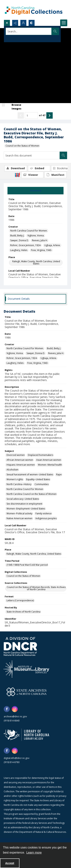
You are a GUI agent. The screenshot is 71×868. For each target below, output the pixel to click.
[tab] (35, 191)
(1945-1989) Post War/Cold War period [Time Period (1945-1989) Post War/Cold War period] (27, 565)
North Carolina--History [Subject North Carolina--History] (19, 484)
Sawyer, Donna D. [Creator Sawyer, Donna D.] (20, 240)
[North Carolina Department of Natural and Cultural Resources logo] (20, 646)
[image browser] (14, 107)
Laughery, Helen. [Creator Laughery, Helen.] (19, 250)
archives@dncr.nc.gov (15, 716)
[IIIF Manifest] (55, 175)
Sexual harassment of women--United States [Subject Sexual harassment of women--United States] (30, 474)
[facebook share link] (7, 709)
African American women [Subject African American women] (20, 460)
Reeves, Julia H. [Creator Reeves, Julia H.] (40, 240)
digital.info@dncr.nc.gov (17, 758)
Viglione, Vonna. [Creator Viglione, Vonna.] (36, 236)
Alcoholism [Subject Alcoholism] (12, 470)
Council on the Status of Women (22, 146)
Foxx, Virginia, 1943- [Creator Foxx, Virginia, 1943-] (41, 250)
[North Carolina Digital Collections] (34, 10)
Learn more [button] (34, 853)
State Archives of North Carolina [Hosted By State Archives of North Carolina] (23, 612)
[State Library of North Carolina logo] (26, 735)
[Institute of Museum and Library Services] (26, 669)
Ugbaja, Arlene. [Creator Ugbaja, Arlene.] (52, 245)
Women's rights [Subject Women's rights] (15, 479)
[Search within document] (63, 155)
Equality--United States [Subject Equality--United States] (38, 479)
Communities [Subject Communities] (42, 484)
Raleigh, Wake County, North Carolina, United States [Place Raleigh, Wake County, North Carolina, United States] (36, 262)
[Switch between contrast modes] (32, 23)
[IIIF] (17, 175)
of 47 (42, 115)
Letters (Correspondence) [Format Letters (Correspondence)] (20, 600)
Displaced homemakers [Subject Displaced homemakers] (40, 455)
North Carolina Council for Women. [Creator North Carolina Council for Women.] (29, 231)
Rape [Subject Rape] (59, 474)
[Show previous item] (21, 115)
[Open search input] (7, 23)
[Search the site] (29, 31)
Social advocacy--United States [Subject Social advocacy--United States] (23, 499)
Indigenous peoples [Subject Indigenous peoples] (46, 518)
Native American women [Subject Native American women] (19, 518)
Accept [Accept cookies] (10, 863)
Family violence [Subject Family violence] (44, 513)
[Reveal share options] (15, 23)
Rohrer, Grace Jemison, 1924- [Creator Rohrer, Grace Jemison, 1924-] (26, 245)
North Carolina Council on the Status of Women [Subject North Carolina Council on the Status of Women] (31, 494)
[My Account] (23, 23)
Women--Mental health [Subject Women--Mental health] (50, 465)
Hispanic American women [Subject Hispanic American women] (21, 465)
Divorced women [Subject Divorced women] (16, 455)
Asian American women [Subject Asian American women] (49, 460)
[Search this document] (32, 155)
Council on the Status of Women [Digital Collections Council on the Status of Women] (23, 576)
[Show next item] (50, 115)
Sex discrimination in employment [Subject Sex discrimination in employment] (24, 504)
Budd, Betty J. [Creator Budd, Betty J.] (17, 236)
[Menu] (64, 23)
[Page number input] (31, 115)
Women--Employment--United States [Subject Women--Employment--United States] (26, 509)
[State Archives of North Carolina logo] (27, 692)
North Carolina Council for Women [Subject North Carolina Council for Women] (25, 489)
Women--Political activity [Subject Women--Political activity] (19, 513)
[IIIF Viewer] (32, 175)
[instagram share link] (15, 709)
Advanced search (15, 38)
